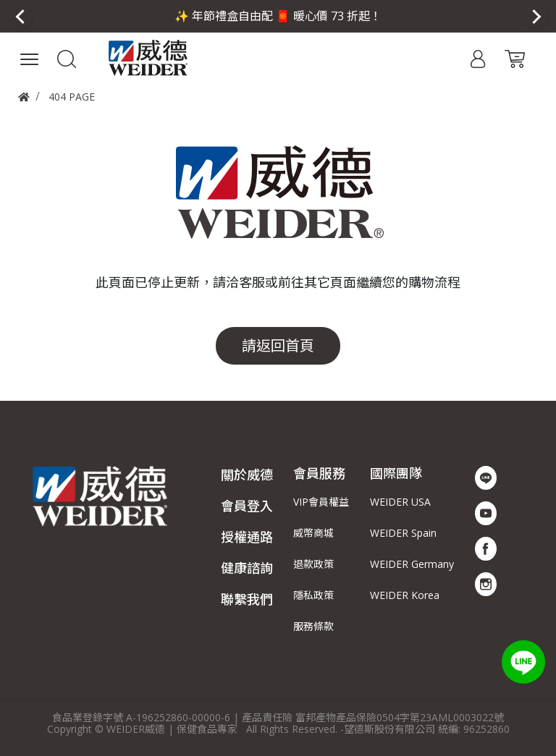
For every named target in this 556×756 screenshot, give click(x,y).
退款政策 (313, 564)
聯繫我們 (247, 599)
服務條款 (313, 626)
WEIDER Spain (403, 533)
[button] (67, 58)
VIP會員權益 (321, 502)
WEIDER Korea (405, 595)
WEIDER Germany (412, 564)
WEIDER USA (400, 502)
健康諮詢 (247, 568)
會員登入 (247, 506)
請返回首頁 (278, 345)
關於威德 (247, 475)
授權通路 (247, 537)
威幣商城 (313, 533)
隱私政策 (313, 595)
